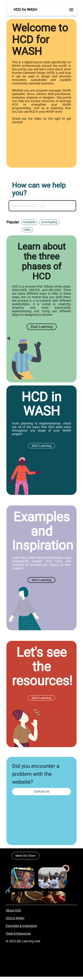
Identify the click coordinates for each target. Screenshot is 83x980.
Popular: (13, 222)
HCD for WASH (25, 10)
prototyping (49, 222)
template (29, 222)
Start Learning (42, 327)
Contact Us (41, 791)
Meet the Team (26, 856)
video (27, 230)
